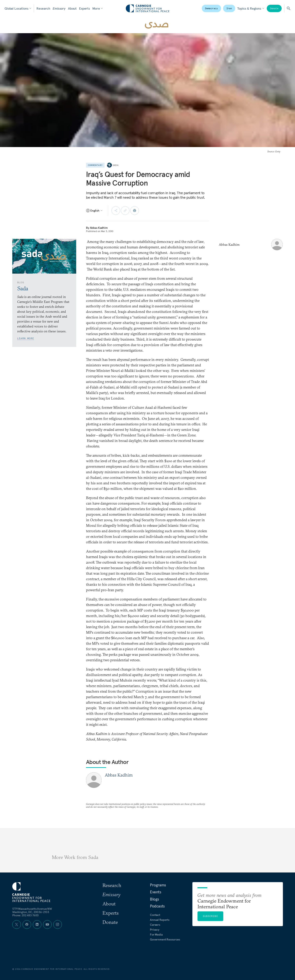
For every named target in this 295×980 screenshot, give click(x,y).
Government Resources (165, 939)
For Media (156, 935)
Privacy (155, 930)
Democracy (211, 8)
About (72, 8)
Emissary (59, 8)
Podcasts (157, 906)
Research (43, 8)
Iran (229, 8)
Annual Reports (160, 920)
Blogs (154, 899)
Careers (155, 925)
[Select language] (95, 211)
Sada (116, 165)
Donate (274, 8)
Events (156, 892)
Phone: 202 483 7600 (26, 915)
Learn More (26, 338)
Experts (85, 8)
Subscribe (210, 916)
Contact (155, 915)
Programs (158, 885)
